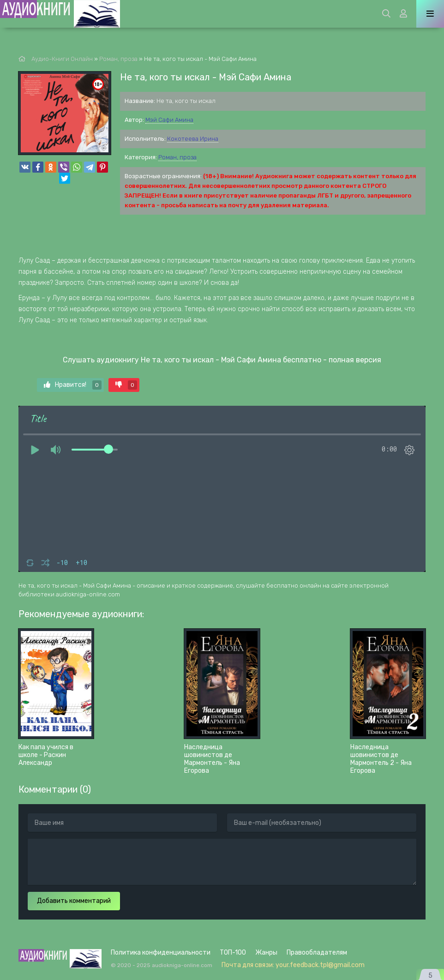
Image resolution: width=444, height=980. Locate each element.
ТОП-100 (233, 953)
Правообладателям (317, 953)
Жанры (266, 953)
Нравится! (73, 385)
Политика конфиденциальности (161, 953)
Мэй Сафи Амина (169, 120)
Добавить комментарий (74, 901)
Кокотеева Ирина (193, 139)
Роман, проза (177, 157)
